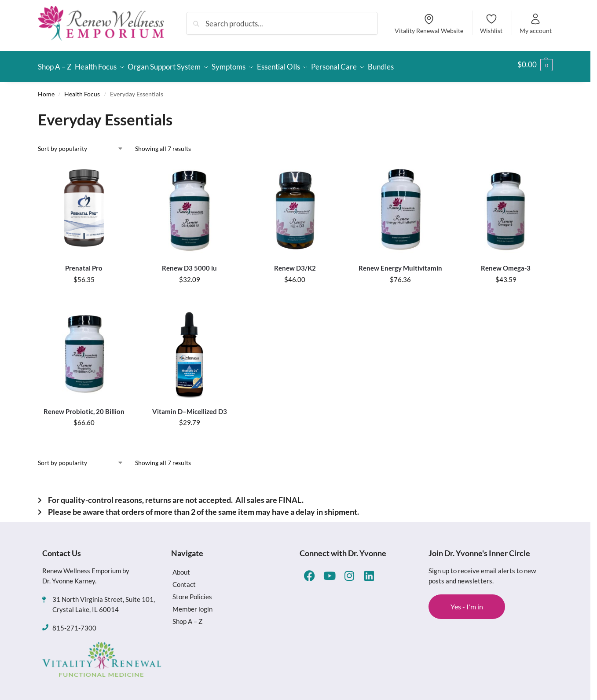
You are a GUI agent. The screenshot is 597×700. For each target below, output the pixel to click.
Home (46, 90)
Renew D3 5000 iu (189, 264)
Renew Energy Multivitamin (400, 264)
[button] (535, 65)
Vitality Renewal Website (429, 24)
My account (536, 24)
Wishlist (491, 24)
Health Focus (82, 90)
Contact (184, 580)
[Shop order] (81, 145)
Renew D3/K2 (295, 264)
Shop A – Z (187, 617)
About (181, 568)
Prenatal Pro (84, 264)
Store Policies (192, 593)
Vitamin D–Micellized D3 (190, 407)
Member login (192, 605)
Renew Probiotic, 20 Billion (84, 407)
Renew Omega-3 (506, 264)
